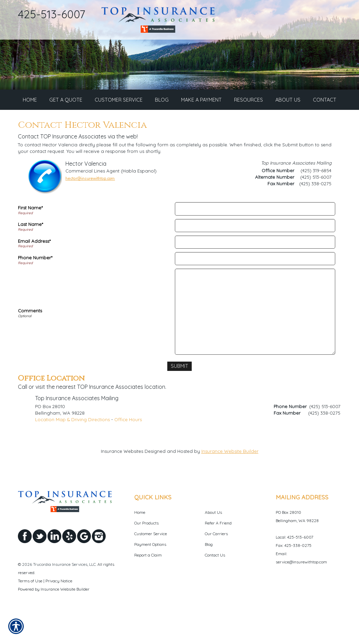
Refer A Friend (218, 548)
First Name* (30, 233)
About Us (213, 537)
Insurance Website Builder (230, 476)
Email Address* (34, 266)
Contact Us (215, 580)
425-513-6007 (51, 14)
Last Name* (30, 250)
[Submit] (180, 391)
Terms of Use (30, 606)
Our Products (146, 548)
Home (140, 537)
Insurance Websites (122, 476)
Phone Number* (35, 283)
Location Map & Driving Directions (72, 444)
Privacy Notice (59, 606)
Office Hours (128, 444)
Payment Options (150, 569)
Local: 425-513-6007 (294, 562)
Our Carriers (216, 558)
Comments (30, 336)
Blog (209, 569)
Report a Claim (148, 580)
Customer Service (151, 558)
